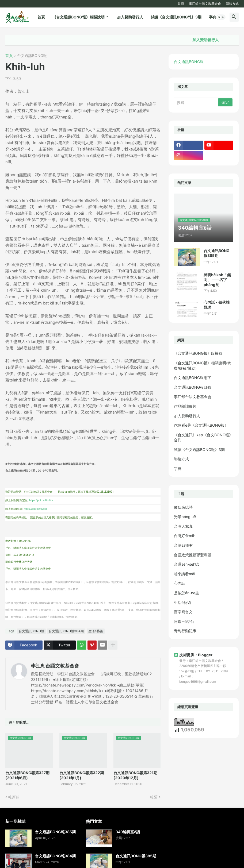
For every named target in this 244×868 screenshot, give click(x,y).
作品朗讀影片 (185, 406)
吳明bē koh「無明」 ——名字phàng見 (217, 279)
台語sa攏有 (183, 545)
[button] (221, 17)
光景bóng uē (185, 517)
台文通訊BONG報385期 (217, 253)
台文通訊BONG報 (32, 56)
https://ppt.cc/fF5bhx (41, 500)
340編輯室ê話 (128, 832)
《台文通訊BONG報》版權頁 (198, 353)
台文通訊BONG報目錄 (192, 387)
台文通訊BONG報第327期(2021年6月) (27, 775)
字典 (213, 17)
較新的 (14, 797)
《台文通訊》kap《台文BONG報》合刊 (203, 437)
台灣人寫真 (183, 526)
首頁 (181, 4)
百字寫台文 (183, 612)
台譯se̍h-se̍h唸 (186, 564)
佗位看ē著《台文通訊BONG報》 (201, 425)
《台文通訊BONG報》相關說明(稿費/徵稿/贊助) (203, 366)
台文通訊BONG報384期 (55, 856)
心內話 (180, 583)
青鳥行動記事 (185, 631)
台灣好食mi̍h (185, 536)
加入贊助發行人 (130, 17)
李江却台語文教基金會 (205, 4)
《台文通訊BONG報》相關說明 (79, 17)
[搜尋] (196, 102)
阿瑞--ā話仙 (184, 621)
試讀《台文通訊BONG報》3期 (176, 17)
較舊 (154, 797)
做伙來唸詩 (183, 507)
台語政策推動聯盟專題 (193, 555)
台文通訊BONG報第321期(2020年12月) (135, 775)
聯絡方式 (232, 4)
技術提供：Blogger (193, 655)
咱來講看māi (184, 574)
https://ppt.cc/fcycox (36, 509)
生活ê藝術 (96, 631)
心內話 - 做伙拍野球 (217, 305)
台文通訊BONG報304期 (66, 631)
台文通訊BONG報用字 (192, 378)
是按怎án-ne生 (186, 593)
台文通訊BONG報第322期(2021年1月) (82, 775)
